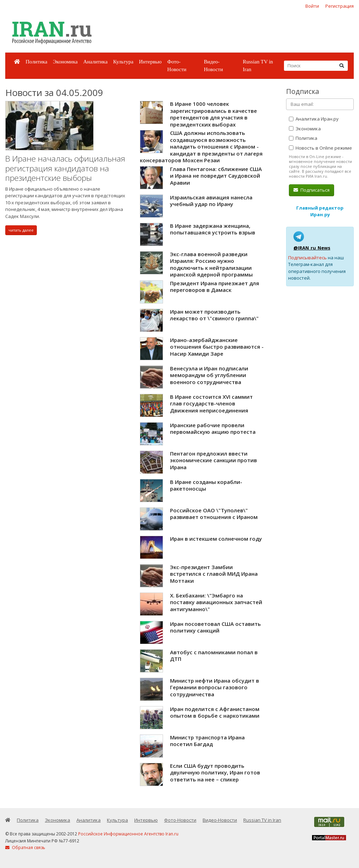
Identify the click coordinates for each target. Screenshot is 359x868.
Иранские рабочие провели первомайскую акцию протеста (213, 429)
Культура (123, 62)
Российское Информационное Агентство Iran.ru (128, 834)
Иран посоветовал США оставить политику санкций (215, 627)
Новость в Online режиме (320, 148)
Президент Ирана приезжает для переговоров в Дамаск (215, 287)
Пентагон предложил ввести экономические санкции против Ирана (214, 460)
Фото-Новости (177, 66)
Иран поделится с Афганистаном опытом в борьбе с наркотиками (215, 712)
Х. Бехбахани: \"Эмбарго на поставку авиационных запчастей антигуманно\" (216, 602)
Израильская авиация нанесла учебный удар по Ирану (211, 201)
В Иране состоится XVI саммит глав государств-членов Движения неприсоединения (211, 404)
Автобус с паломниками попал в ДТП (214, 656)
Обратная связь (25, 848)
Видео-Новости (213, 66)
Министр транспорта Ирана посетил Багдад (207, 741)
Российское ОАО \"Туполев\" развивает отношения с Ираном (214, 514)
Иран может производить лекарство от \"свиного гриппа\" (214, 315)
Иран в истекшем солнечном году (216, 539)
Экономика (65, 62)
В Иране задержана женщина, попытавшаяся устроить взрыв (213, 229)
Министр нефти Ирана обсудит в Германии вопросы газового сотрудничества (215, 687)
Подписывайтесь (307, 258)
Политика (36, 62)
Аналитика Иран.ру (314, 119)
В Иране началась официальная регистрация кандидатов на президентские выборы (65, 168)
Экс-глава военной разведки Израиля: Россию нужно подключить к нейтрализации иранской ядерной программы (211, 264)
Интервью (150, 62)
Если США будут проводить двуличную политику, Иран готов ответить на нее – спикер (215, 773)
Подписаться (311, 190)
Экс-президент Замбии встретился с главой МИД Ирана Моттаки (214, 574)
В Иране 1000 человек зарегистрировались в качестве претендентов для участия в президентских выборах (214, 114)
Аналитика (95, 62)
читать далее (21, 230)
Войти (312, 6)
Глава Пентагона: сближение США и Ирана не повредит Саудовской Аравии (216, 176)
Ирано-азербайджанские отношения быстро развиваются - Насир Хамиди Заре (217, 347)
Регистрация (340, 6)
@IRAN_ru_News (312, 248)
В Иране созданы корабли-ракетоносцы (206, 485)
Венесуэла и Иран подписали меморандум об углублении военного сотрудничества (209, 375)
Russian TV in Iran (258, 66)
